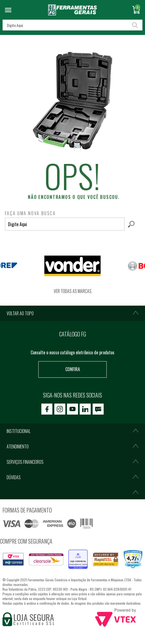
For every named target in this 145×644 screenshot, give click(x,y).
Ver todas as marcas (73, 291)
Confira (73, 369)
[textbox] (65, 224)
